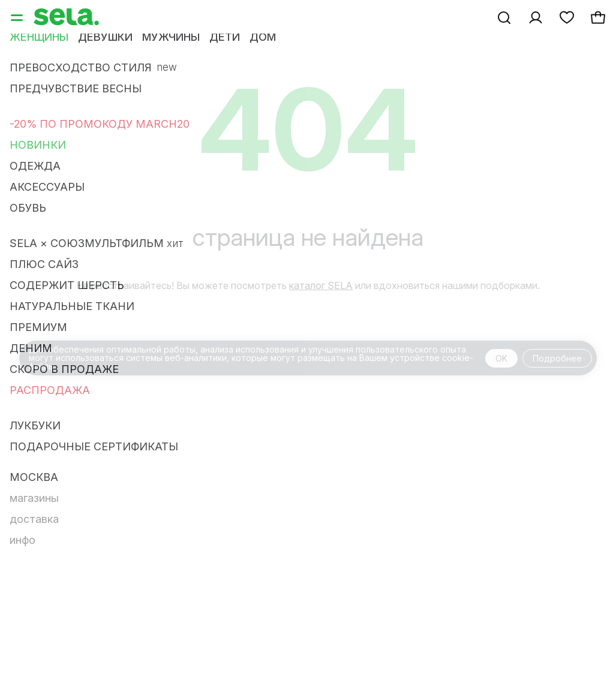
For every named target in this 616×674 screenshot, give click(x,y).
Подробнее (557, 358)
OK (501, 358)
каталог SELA (321, 285)
